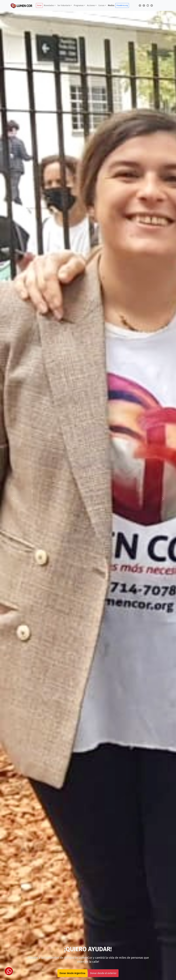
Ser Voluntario (64, 5)
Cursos (101, 5)
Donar (39, 5)
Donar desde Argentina (72, 973)
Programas (79, 5)
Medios (111, 5)
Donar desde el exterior (103, 973)
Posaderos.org (122, 5)
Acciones (91, 5)
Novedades (49, 5)
